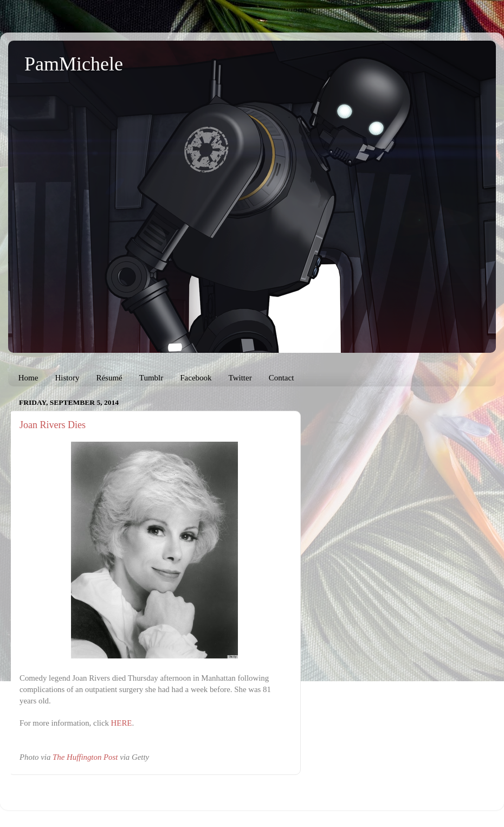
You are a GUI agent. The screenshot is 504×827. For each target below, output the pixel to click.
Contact (282, 378)
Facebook (196, 378)
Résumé (109, 378)
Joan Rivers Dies (53, 425)
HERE (122, 723)
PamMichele (74, 64)
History (67, 378)
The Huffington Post (85, 757)
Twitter (240, 378)
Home (28, 378)
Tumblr (151, 378)
